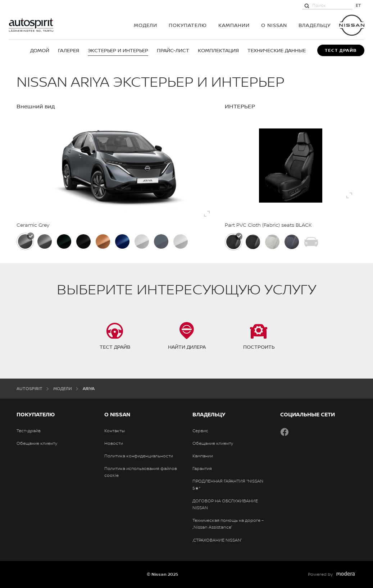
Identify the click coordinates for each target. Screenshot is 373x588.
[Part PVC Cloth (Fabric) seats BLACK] (233, 242)
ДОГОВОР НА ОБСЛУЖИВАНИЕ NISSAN (225, 504)
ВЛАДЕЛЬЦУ (315, 25)
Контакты (115, 431)
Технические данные (277, 50)
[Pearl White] (181, 241)
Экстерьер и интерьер (118, 50)
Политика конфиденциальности (139, 456)
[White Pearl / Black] (142, 241)
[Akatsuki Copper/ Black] (103, 241)
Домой (40, 50)
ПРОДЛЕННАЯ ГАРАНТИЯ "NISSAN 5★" (228, 485)
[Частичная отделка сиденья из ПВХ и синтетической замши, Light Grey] (272, 242)
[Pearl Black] (83, 241)
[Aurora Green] (64, 241)
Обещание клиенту (37, 443)
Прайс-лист (173, 50)
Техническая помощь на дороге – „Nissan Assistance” (228, 524)
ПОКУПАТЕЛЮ (188, 25)
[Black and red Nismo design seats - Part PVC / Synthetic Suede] (311, 242)
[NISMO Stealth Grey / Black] (161, 241)
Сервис (200, 431)
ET (358, 5)
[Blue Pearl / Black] (122, 241)
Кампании (234, 25)
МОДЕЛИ (145, 25)
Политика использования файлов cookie (141, 472)
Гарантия (202, 469)
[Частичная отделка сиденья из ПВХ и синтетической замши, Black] (253, 242)
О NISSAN (274, 25)
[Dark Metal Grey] (45, 241)
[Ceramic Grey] (25, 241)
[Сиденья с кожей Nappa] (292, 242)
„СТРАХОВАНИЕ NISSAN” (217, 540)
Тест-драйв (29, 431)
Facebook (285, 432)
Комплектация (218, 50)
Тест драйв (341, 50)
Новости (114, 443)
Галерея (69, 50)
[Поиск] (307, 5)
